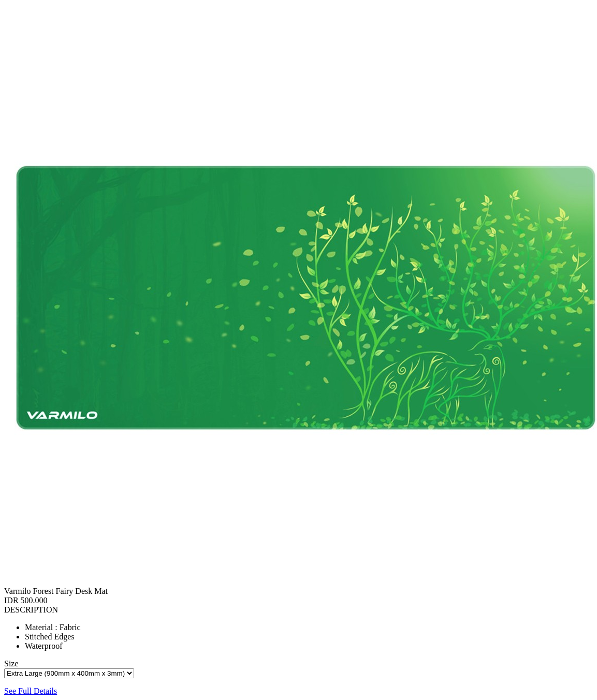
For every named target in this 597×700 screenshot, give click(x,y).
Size (11, 663)
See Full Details (31, 691)
